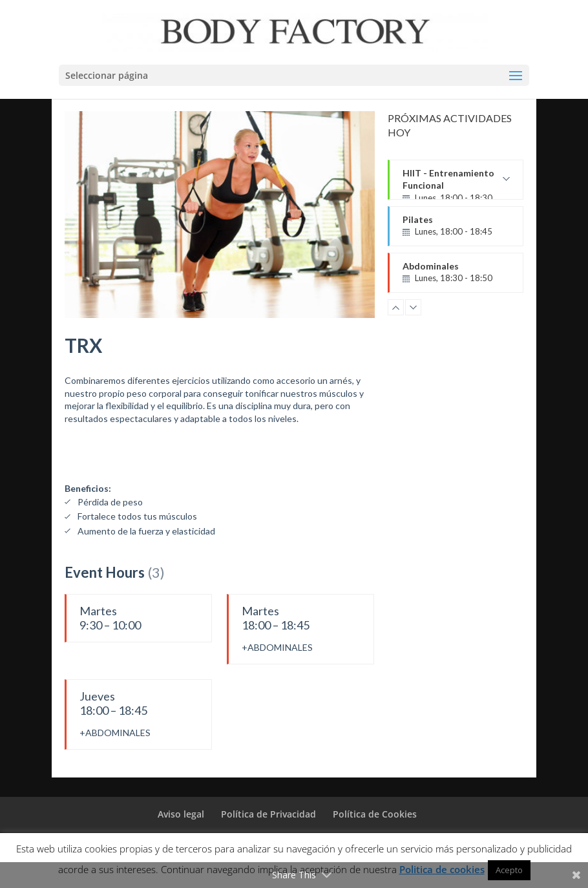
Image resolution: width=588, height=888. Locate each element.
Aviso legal (181, 814)
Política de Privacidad (268, 814)
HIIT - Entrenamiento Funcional (456, 184)
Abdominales (456, 273)
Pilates (456, 226)
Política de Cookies (375, 814)
